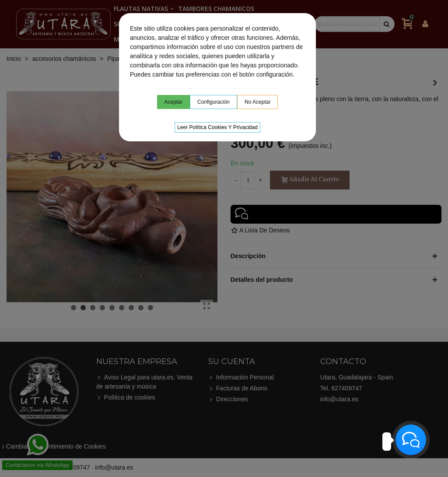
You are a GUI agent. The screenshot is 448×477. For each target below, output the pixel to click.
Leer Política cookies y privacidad (217, 127)
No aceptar (257, 102)
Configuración (213, 102)
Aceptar (173, 102)
